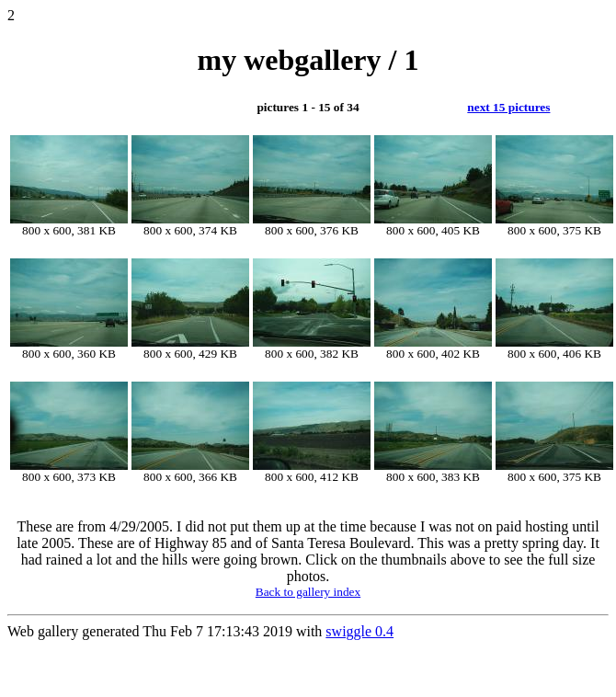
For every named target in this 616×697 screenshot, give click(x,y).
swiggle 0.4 (359, 631)
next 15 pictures (508, 107)
